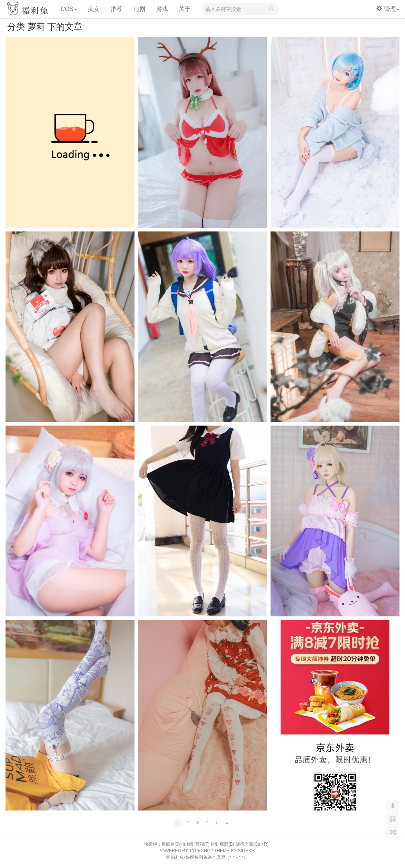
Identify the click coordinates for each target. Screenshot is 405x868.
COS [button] (69, 9)
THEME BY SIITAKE (234, 851)
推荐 (117, 9)
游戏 (162, 9)
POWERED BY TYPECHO (184, 851)
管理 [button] (388, 9)
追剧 (139, 9)
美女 (94, 9)
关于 (185, 9)
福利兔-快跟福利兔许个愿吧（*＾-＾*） (209, 857)
